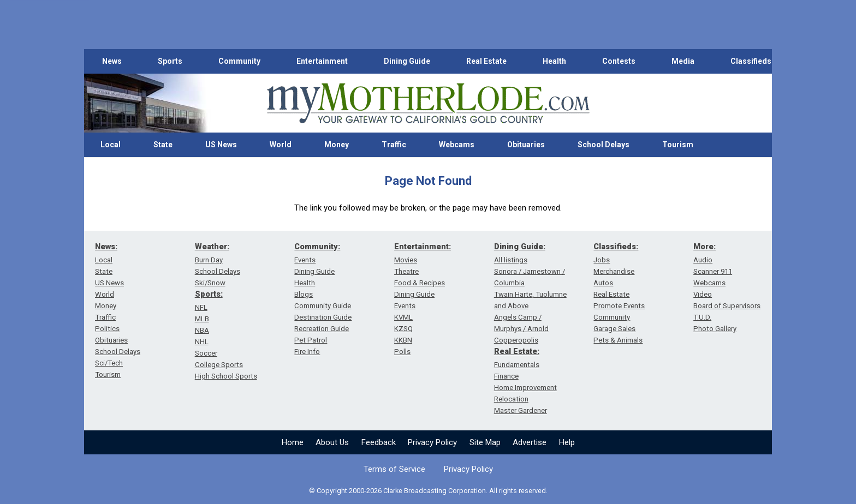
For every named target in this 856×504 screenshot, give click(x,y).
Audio (703, 260)
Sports (170, 61)
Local (111, 145)
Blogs (304, 294)
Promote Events (619, 306)
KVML (403, 317)
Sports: (209, 294)
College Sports (219, 365)
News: (106, 247)
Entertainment (322, 61)
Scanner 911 (713, 271)
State (163, 145)
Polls (402, 352)
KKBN (403, 340)
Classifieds (751, 61)
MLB (202, 319)
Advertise (530, 442)
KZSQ (403, 329)
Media (683, 61)
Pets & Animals (618, 340)
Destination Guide (323, 317)
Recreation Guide (322, 329)
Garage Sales (614, 329)
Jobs (602, 260)
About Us (332, 442)
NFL (201, 307)
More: (705, 247)
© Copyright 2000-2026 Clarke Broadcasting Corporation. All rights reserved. (428, 491)
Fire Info (307, 352)
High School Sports (226, 376)
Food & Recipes (420, 283)
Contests (619, 61)
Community (239, 61)
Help (567, 442)
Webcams (457, 145)
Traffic (394, 145)
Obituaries (526, 145)
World (281, 145)
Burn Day (209, 260)
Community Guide (323, 306)
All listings (511, 260)
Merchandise (614, 271)
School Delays (604, 145)
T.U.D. (702, 317)
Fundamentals (517, 365)
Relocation (511, 399)
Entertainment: (423, 247)
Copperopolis (516, 340)
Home (293, 442)
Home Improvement (525, 388)
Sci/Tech (109, 363)
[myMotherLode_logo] (428, 103)
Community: (317, 247)
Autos (603, 283)
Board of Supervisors (727, 306)
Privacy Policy (432, 442)
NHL (202, 342)
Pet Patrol (311, 340)
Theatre (406, 271)
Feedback (379, 442)
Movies (406, 260)
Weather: (212, 247)
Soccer (206, 353)
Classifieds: (616, 247)
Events (305, 260)
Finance (506, 376)
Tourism (678, 145)
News (112, 61)
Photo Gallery (715, 329)
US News (221, 145)
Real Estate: (517, 351)
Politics (107, 329)
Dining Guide (407, 61)
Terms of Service (394, 469)
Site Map (485, 442)
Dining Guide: (520, 247)
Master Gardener (521, 410)
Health (554, 61)
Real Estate (486, 61)
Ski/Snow (210, 283)
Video (703, 294)
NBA (202, 330)
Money (337, 145)
